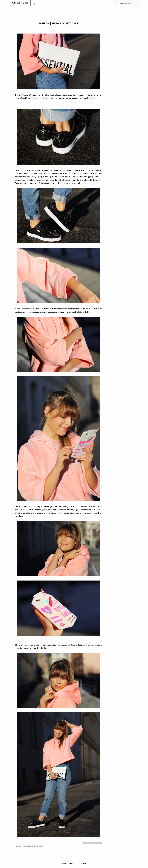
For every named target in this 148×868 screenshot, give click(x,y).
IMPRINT (73, 863)
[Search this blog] (130, 3)
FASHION (18, 846)
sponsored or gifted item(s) (33, 846)
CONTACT (83, 863)
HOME (64, 863)
